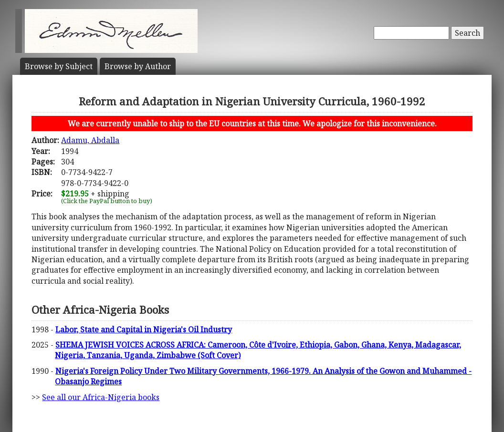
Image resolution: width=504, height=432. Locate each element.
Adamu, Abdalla (90, 140)
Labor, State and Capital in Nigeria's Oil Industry (144, 329)
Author (138, 66)
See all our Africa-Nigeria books (101, 397)
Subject (59, 66)
